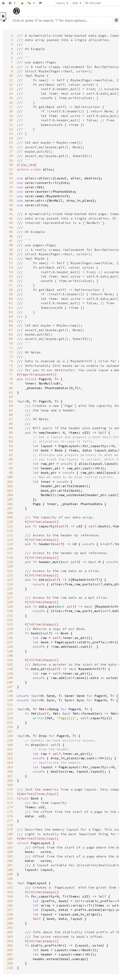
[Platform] (31, 3)
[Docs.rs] (3, 3)
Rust (75, 3)
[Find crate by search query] (105, 3)
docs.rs (61, 3)
